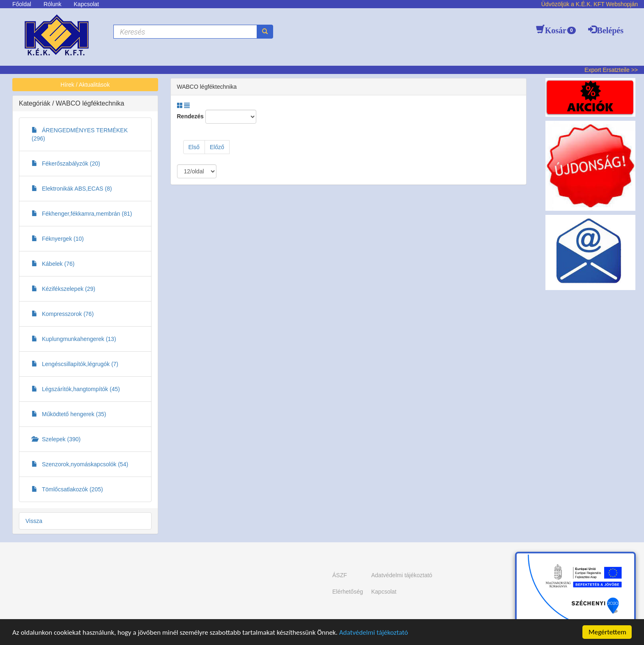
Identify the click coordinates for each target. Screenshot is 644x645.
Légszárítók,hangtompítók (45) (76, 389)
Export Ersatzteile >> (611, 70)
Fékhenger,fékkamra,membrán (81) (82, 214)
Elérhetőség (348, 592)
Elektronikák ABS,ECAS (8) (72, 189)
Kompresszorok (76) (63, 314)
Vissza (34, 521)
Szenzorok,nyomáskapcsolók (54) (80, 464)
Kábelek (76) (53, 264)
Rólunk (53, 4)
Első (194, 147)
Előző (217, 147)
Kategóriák (36, 103)
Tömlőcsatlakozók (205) (67, 489)
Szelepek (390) (56, 439)
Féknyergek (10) (58, 239)
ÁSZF (340, 575)
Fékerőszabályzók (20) (66, 164)
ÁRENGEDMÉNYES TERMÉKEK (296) (80, 134)
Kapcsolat (86, 4)
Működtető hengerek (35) (69, 414)
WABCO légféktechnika (90, 103)
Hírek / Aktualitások (85, 85)
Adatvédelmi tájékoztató (374, 632)
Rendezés (190, 116)
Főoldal (22, 4)
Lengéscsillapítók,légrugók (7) (75, 364)
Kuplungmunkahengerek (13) (74, 339)
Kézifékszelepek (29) (63, 289)
